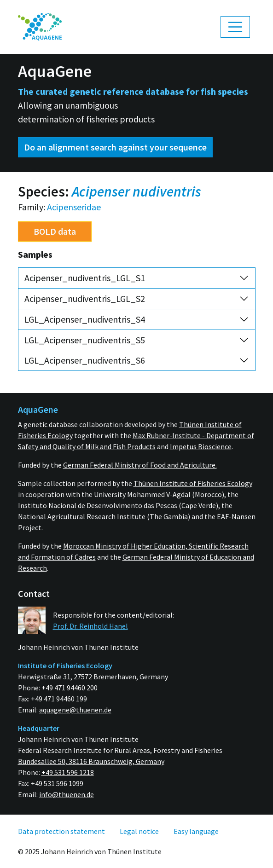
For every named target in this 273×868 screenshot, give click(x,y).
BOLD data (55, 231)
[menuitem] (40, 27)
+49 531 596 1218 (68, 772)
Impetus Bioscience (201, 446)
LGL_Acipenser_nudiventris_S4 (85, 319)
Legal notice (139, 831)
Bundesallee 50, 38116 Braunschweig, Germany (91, 761)
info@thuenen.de (67, 794)
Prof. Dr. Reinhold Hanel (90, 626)
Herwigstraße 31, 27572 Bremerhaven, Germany (93, 677)
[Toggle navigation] (235, 27)
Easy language (196, 831)
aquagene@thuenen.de (75, 710)
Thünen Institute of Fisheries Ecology (193, 483)
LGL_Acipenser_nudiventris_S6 (85, 360)
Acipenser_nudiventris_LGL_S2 (85, 298)
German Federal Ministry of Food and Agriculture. (140, 465)
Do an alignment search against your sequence (115, 147)
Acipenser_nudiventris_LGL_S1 (85, 278)
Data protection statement (61, 831)
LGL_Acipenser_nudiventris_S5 (85, 340)
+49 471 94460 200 (70, 688)
